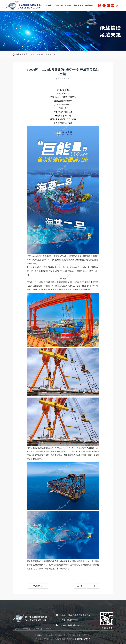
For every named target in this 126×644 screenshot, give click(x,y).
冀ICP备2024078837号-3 (81, 639)
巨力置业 (77, 635)
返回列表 (38, 586)
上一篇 (80, 586)
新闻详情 (52, 54)
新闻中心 (68, 5)
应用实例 (59, 5)
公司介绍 (16, 629)
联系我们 (89, 5)
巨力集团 (49, 635)
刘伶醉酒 (68, 635)
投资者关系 (79, 5)
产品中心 (50, 5)
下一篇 (93, 586)
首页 (33, 5)
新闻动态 (27, 629)
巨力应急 (58, 635)
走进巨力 (40, 5)
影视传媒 (86, 635)
